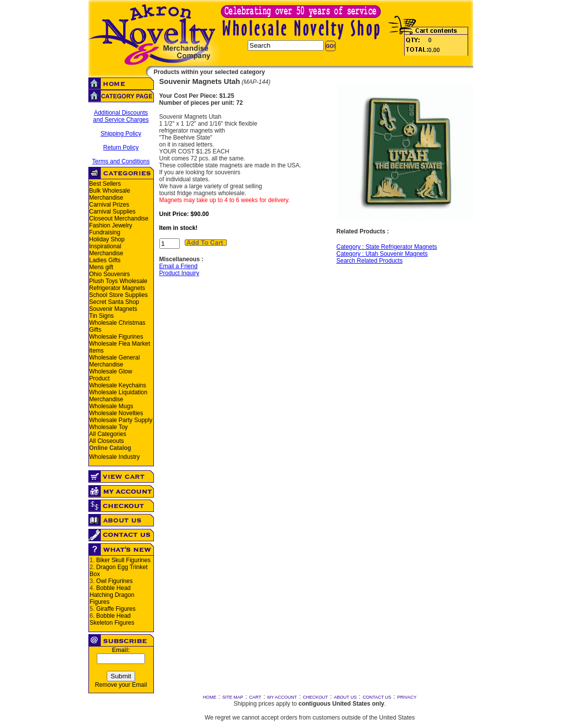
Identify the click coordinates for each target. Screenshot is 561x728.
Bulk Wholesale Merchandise (110, 194)
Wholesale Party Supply (121, 420)
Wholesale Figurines (116, 337)
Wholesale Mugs (111, 406)
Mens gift (102, 267)
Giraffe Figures (116, 609)
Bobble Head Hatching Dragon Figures (112, 595)
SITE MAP (233, 697)
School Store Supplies (119, 295)
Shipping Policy (121, 134)
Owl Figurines (114, 581)
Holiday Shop (107, 239)
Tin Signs (102, 316)
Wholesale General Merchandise (115, 361)
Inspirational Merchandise (106, 250)
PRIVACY (407, 697)
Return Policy (121, 147)
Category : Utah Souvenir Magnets (382, 254)
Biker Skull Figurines (123, 560)
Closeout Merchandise (119, 218)
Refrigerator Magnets (117, 288)
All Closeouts (107, 441)
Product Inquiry (179, 273)
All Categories (108, 434)
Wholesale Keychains (118, 385)
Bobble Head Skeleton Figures (112, 619)
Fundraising (105, 232)
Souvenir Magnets (113, 309)
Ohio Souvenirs (110, 274)
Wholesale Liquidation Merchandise (118, 396)
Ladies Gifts (105, 260)
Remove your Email (121, 685)
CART (255, 697)
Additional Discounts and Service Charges (121, 116)
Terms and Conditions (121, 161)
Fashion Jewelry (111, 225)
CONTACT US (377, 697)
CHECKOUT (316, 697)
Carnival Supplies (112, 212)
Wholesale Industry (115, 457)
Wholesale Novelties (116, 413)
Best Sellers (105, 184)
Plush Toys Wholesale (118, 281)
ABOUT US (346, 697)
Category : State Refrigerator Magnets (387, 247)
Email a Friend (178, 266)
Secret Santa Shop (114, 302)
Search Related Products (370, 261)
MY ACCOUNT (282, 697)
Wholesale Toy (109, 427)
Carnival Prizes (109, 205)
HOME (210, 697)
